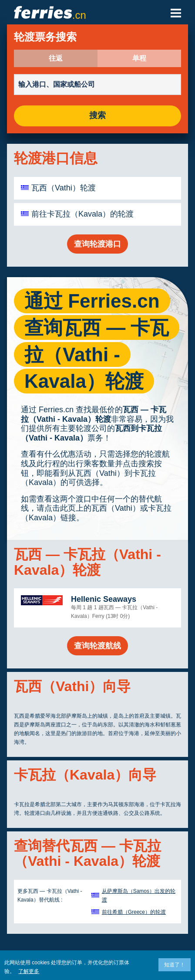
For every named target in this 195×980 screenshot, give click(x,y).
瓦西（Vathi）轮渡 (64, 188)
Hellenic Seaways (104, 599)
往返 (56, 58)
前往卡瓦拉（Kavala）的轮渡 (82, 214)
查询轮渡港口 (97, 244)
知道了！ (175, 965)
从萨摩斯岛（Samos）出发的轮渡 (139, 895)
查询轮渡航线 (97, 646)
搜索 (97, 116)
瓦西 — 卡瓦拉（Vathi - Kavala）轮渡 (94, 414)
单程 (139, 58)
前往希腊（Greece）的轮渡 (134, 912)
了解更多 (29, 971)
